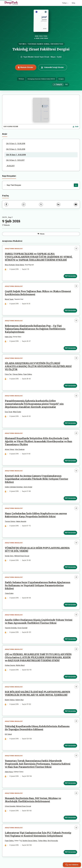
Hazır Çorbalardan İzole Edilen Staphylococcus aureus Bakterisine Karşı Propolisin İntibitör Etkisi (36, 516)
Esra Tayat (9, 412)
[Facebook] (6, 204)
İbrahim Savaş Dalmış (30, 842)
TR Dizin (21, 79)
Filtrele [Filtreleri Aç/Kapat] (41, 234)
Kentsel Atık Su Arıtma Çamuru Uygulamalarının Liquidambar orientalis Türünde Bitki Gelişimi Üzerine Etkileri (37, 479)
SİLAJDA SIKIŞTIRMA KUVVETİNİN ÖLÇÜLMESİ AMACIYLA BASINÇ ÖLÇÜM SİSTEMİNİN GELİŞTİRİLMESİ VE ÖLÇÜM (38, 367)
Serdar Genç (9, 556)
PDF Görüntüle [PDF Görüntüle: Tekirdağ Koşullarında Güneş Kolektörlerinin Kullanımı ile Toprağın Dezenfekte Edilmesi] (70, 746)
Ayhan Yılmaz (10, 450)
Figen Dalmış (28, 374)
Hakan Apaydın (21, 522)
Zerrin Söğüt (28, 487)
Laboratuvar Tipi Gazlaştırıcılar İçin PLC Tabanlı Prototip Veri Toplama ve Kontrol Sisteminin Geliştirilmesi (38, 835)
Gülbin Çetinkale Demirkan (14, 487)
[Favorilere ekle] (76, 249)
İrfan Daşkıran (20, 450)
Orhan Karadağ (10, 807)
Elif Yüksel (8, 735)
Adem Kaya (9, 773)
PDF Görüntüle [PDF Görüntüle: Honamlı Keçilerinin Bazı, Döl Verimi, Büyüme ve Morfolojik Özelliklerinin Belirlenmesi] (70, 818)
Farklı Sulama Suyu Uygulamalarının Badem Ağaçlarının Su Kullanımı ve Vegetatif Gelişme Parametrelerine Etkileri (38, 586)
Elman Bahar (20, 265)
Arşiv (5, 134)
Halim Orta (8, 337)
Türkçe (65, 3)
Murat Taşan (9, 299)
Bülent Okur (20, 701)
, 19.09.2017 (10, 166)
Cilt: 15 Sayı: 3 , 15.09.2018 (16, 144)
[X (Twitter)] (41, 204)
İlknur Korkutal (10, 265)
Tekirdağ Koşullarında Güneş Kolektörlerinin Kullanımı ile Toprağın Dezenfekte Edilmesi (37, 729)
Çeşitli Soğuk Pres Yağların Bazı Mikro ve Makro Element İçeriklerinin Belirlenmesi (38, 293)
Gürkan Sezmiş (10, 666)
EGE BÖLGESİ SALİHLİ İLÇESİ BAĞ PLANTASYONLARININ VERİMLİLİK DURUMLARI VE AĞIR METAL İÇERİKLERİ (38, 694)
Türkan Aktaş (42, 842)
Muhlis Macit (20, 666)
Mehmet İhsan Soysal (22, 556)
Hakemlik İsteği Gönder (53, 67)
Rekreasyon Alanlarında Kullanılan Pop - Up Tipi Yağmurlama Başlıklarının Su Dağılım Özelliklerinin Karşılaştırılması (35, 329)
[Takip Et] (58, 85)
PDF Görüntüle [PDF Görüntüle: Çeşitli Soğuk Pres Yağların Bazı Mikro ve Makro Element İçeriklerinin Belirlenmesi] (70, 311)
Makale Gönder (26, 67)
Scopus (61, 79)
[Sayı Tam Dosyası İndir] (76, 185)
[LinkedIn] (58, 204)
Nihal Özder (17, 412)
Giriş (73, 3)
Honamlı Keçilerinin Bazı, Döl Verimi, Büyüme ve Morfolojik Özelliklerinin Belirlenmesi (33, 801)
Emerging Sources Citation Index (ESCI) (41, 79)
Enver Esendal (22, 628)
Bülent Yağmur (10, 701)
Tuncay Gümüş (10, 522)
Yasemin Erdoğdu (11, 628)
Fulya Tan (8, 374)
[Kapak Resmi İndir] (76, 127)
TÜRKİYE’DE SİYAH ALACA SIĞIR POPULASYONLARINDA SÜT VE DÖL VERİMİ (37, 550)
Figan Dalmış (9, 842)
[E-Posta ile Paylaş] (76, 204)
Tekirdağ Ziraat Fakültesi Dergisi (41, 49)
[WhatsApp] (24, 204)
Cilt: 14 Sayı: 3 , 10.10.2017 (15, 160)
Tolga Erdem (9, 594)
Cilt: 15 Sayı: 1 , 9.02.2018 (16, 155)
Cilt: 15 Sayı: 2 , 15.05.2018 (16, 149)
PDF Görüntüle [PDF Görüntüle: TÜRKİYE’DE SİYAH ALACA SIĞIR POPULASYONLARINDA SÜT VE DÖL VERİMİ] (70, 568)
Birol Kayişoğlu (53, 842)
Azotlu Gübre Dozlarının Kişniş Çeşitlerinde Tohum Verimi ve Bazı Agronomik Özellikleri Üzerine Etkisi (39, 622)
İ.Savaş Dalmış (17, 374)
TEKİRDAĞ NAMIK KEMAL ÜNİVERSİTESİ (45, 44)
